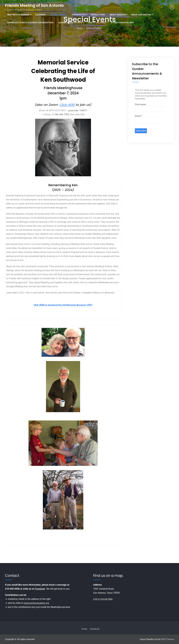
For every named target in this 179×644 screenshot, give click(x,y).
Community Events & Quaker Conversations (30, 23)
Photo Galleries (97, 23)
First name (140, 104)
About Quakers (118, 15)
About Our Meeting (141, 15)
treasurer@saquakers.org (36, 603)
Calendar (40, 15)
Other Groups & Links (122, 23)
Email (139, 116)
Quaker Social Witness (70, 23)
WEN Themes (168, 639)
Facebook (40, 589)
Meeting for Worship (18, 15)
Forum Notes (78, 15)
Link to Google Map (103, 599)
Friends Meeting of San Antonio (34, 5)
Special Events (58, 15)
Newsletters (98, 15)
